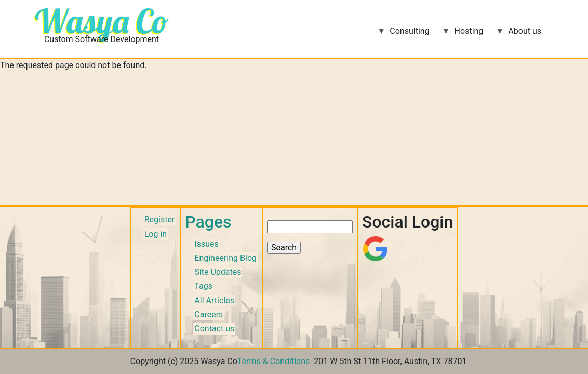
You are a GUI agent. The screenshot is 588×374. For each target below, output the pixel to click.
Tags (203, 286)
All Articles (214, 300)
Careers (209, 315)
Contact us (214, 329)
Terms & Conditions (274, 361)
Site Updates (218, 272)
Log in (156, 234)
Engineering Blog (225, 258)
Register (160, 219)
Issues (206, 244)
